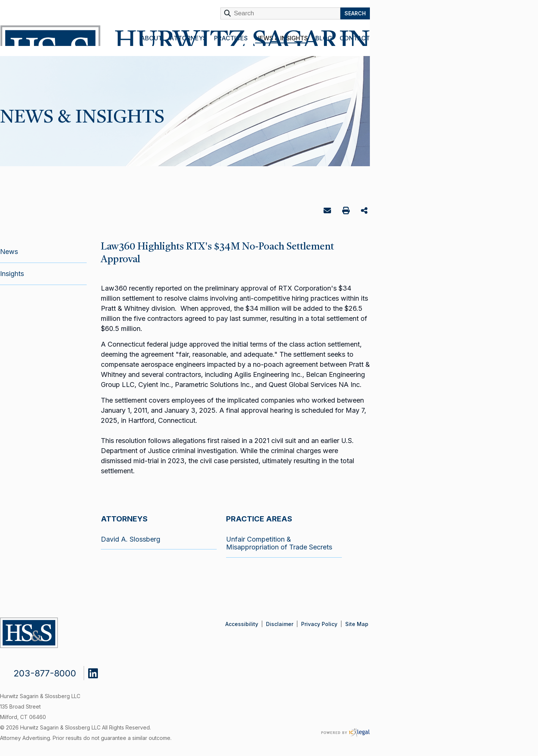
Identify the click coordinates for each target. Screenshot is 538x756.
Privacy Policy (319, 624)
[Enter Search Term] (280, 13)
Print (347, 212)
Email (328, 212)
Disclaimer (280, 624)
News (9, 252)
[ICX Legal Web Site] (345, 733)
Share (365, 211)
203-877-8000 (45, 673)
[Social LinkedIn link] (99, 672)
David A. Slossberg (131, 539)
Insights (12, 274)
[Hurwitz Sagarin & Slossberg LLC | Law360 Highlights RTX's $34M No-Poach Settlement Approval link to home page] (184, 36)
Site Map (357, 624)
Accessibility (242, 624)
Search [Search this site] (355, 13)
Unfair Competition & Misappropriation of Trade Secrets (279, 543)
